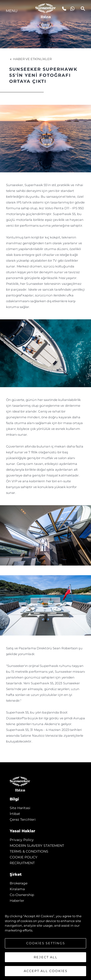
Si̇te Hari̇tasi (20, 808)
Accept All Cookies (46, 971)
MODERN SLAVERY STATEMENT (37, 846)
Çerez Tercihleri (23, 819)
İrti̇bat (15, 814)
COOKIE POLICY (24, 857)
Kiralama (17, 889)
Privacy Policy (22, 840)
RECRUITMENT (22, 863)
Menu (12, 11)
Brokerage (19, 883)
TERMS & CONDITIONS (29, 851)
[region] (45, 941)
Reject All (46, 957)
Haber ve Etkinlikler (30, 59)
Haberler (17, 901)
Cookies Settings (46, 943)
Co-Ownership (22, 895)
